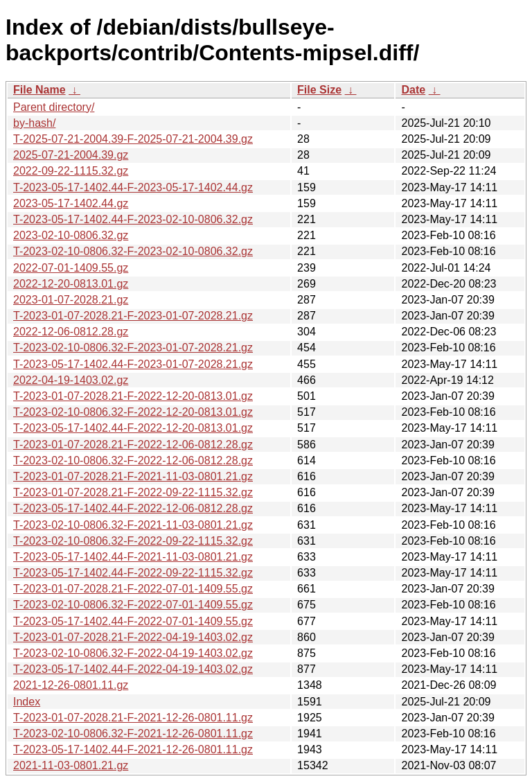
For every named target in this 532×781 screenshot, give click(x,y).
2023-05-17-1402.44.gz (71, 203)
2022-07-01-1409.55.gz (71, 268)
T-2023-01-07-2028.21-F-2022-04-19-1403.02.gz (133, 637)
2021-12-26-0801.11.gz (71, 685)
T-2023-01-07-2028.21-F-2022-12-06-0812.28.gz (133, 445)
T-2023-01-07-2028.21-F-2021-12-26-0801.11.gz (133, 718)
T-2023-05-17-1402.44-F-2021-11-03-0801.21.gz (133, 557)
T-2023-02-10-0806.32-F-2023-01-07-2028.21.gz (133, 348)
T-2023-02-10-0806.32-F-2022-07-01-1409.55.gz (133, 605)
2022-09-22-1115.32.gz (71, 171)
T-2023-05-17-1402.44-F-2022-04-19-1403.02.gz (133, 669)
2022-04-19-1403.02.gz (71, 380)
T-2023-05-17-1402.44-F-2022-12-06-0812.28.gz (133, 508)
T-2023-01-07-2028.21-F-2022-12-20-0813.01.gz (133, 396)
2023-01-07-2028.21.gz (71, 300)
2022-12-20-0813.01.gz (71, 284)
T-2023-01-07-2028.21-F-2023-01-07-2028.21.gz (133, 316)
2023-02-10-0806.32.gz (71, 235)
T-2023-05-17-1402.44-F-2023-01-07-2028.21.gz (133, 364)
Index (27, 702)
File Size (319, 90)
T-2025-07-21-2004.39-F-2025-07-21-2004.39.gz (133, 139)
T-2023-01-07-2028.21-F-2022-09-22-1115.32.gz (133, 492)
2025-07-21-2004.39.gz (71, 155)
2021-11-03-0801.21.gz (71, 765)
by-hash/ (34, 123)
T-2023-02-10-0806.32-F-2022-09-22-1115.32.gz (133, 541)
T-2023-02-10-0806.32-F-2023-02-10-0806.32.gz (133, 251)
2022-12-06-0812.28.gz (71, 332)
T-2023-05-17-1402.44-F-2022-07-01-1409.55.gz (133, 621)
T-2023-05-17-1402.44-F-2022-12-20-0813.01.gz (133, 428)
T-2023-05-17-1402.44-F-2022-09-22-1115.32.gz (133, 573)
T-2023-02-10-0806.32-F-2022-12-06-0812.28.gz (133, 460)
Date (413, 90)
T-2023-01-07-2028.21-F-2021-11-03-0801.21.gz (133, 476)
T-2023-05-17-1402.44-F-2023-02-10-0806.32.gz (133, 219)
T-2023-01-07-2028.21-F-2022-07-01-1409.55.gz (133, 589)
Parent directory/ (54, 107)
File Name (39, 90)
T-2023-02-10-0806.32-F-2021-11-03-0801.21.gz (133, 525)
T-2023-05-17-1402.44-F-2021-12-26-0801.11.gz (133, 749)
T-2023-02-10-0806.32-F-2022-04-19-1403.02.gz (133, 653)
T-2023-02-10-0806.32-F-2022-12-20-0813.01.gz (133, 412)
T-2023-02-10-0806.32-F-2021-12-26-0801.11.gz (133, 734)
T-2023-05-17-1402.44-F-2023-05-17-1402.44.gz (133, 187)
